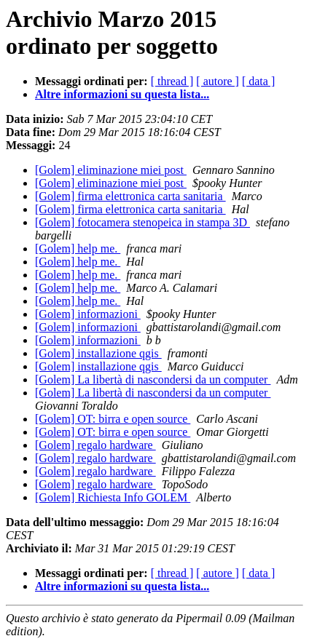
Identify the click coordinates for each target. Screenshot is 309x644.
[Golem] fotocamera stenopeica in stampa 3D (142, 222)
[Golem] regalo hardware (95, 445)
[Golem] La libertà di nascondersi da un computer (153, 379)
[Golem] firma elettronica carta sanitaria (130, 196)
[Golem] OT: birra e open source (113, 419)
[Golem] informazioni (88, 314)
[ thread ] (172, 81)
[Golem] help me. (78, 249)
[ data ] (258, 81)
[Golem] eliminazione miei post (111, 170)
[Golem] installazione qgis (98, 353)
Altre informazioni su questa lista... (122, 94)
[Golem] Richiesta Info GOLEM (113, 497)
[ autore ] (218, 81)
